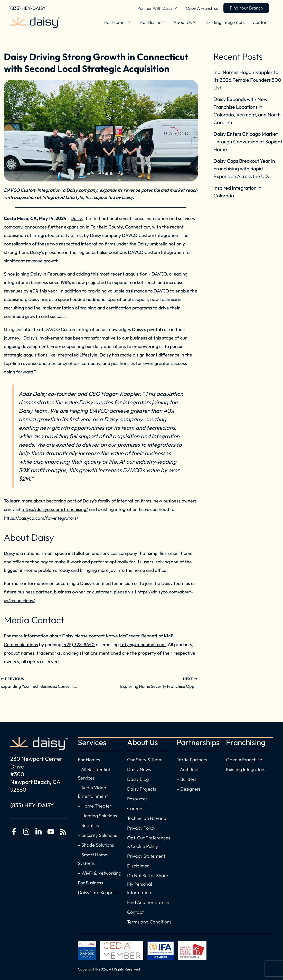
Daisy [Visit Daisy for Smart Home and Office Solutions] (76, 218)
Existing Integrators (225, 22)
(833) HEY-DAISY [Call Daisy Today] (28, 8)
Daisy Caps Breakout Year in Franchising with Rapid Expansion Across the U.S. (245, 168)
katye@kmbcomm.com (143, 643)
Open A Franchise (199, 8)
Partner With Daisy (154, 8)
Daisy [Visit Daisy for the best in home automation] (10, 553)
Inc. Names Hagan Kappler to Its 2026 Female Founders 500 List (248, 80)
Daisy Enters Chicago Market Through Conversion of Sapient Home (246, 141)
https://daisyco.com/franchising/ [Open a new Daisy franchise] (55, 509)
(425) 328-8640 (79, 643)
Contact (261, 22)
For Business (153, 22)
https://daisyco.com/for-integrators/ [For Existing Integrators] (41, 518)
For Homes (118, 22)
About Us (185, 22)
